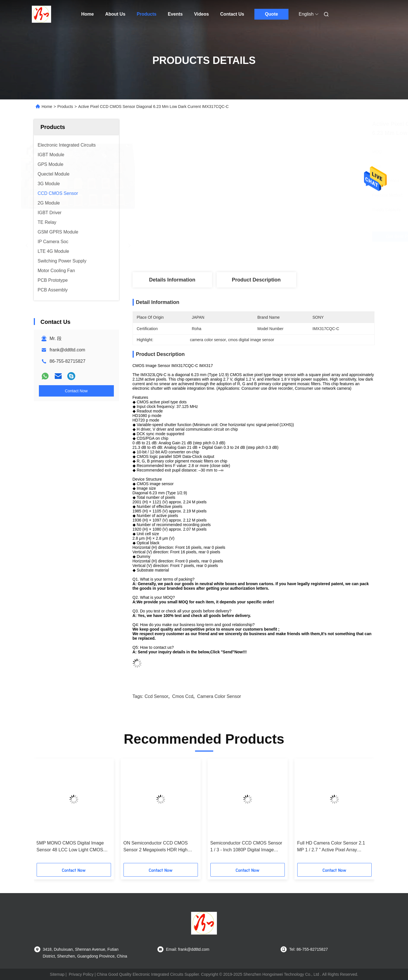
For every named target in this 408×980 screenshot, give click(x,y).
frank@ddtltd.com (68, 350)
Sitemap (57, 974)
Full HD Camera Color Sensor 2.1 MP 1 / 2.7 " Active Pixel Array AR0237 (331, 847)
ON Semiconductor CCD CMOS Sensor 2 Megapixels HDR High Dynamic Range (156, 847)
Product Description (256, 280)
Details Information (172, 280)
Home (87, 14)
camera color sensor (219, 696)
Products (147, 14)
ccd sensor (156, 696)
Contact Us (232, 14)
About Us (115, 14)
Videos (201, 14)
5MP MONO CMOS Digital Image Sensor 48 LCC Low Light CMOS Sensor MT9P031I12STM (70, 847)
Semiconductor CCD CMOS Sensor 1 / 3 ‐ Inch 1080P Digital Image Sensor (246, 847)
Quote (271, 14)
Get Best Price (291, 236)
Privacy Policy (81, 974)
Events (175, 14)
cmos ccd (183, 696)
